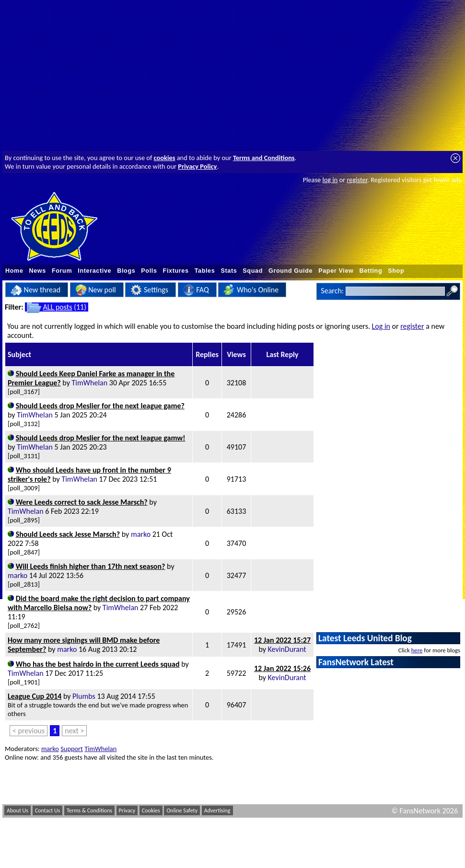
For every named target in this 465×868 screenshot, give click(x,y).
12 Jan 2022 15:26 (282, 668)
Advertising (217, 810)
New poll (96, 290)
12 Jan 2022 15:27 (282, 640)
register (357, 180)
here (417, 650)
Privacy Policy (197, 166)
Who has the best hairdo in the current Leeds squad (98, 664)
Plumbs (84, 696)
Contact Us (48, 810)
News (38, 271)
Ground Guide (291, 271)
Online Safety (182, 810)
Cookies (151, 810)
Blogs (126, 271)
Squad (253, 271)
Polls (149, 271)
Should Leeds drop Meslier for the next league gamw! (101, 438)
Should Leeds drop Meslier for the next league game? (100, 406)
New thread (35, 290)
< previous (29, 731)
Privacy (127, 810)
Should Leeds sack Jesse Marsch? (68, 534)
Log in (381, 326)
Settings (149, 290)
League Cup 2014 (35, 696)
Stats (229, 271)
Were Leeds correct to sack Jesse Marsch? (82, 502)
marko (141, 534)
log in (330, 180)
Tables (205, 271)
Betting (371, 271)
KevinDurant (287, 649)
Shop (396, 271)
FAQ (196, 290)
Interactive (94, 271)
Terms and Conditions (264, 158)
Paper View (336, 271)
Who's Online (251, 290)
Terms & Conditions (89, 810)
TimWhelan (90, 383)
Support (72, 749)
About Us (17, 810)
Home (14, 271)
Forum (62, 271)
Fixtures (176, 271)
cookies (165, 158)
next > (74, 731)
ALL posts (58, 307)
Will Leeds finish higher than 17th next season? (91, 566)
